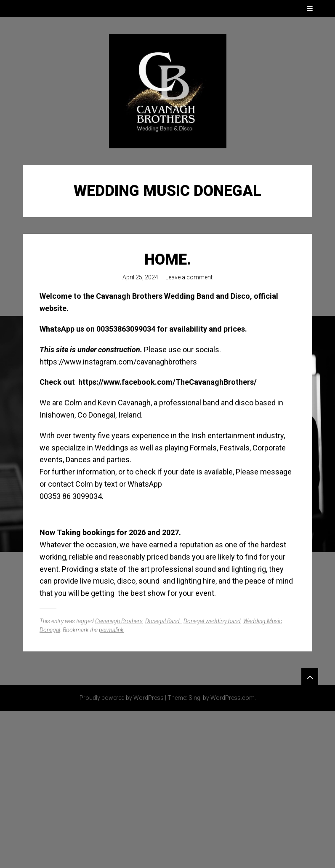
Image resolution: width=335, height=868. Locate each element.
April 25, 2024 (140, 277)
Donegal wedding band (212, 621)
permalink (111, 630)
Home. (168, 260)
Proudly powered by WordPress (122, 698)
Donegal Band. (163, 621)
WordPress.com (233, 698)
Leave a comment (189, 277)
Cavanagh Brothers (119, 621)
